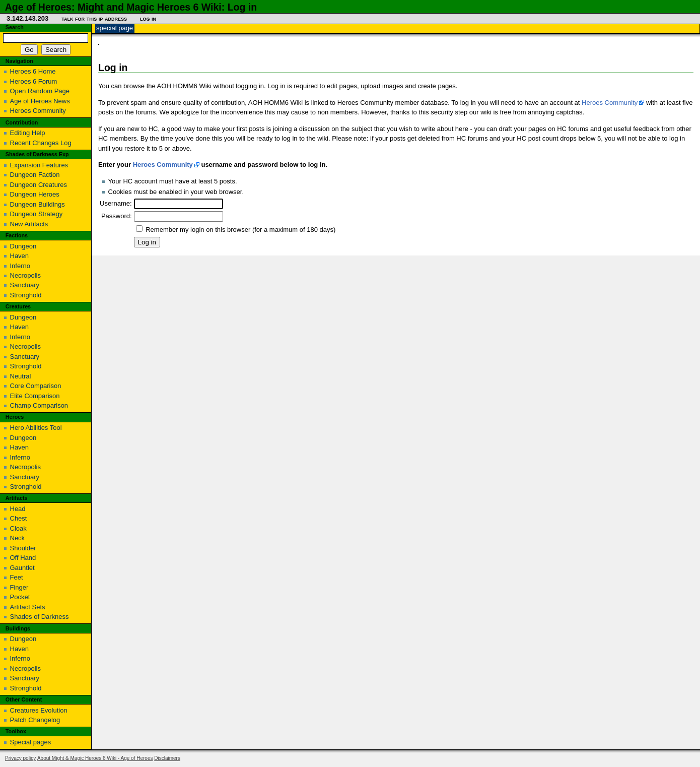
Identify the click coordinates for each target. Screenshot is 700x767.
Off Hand (23, 558)
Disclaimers (167, 758)
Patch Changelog (35, 720)
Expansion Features (39, 165)
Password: (117, 216)
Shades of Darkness (40, 617)
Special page (115, 28)
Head (18, 509)
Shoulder (23, 548)
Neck (18, 538)
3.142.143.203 (27, 18)
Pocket (20, 597)
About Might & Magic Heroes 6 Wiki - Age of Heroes (95, 758)
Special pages (31, 742)
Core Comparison (36, 386)
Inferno (20, 266)
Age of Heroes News (40, 101)
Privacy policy (20, 758)
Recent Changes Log (41, 143)
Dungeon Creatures (39, 185)
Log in (148, 18)
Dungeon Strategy (37, 214)
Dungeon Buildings (38, 204)
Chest (19, 518)
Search (15, 27)
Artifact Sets (28, 607)
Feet (17, 577)
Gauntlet (22, 568)
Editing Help (28, 133)
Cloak (18, 528)
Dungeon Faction (35, 175)
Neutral (21, 376)
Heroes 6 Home (33, 71)
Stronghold (26, 295)
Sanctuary (25, 285)
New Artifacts (29, 224)
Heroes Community (610, 103)
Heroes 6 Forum (34, 81)
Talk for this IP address (94, 18)
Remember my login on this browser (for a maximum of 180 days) (240, 230)
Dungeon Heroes (35, 194)
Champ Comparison (39, 405)
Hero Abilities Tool (36, 428)
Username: (116, 203)
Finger (19, 587)
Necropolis (25, 275)
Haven (20, 256)
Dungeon (23, 246)
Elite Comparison (35, 396)
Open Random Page (40, 91)
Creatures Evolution (39, 710)
